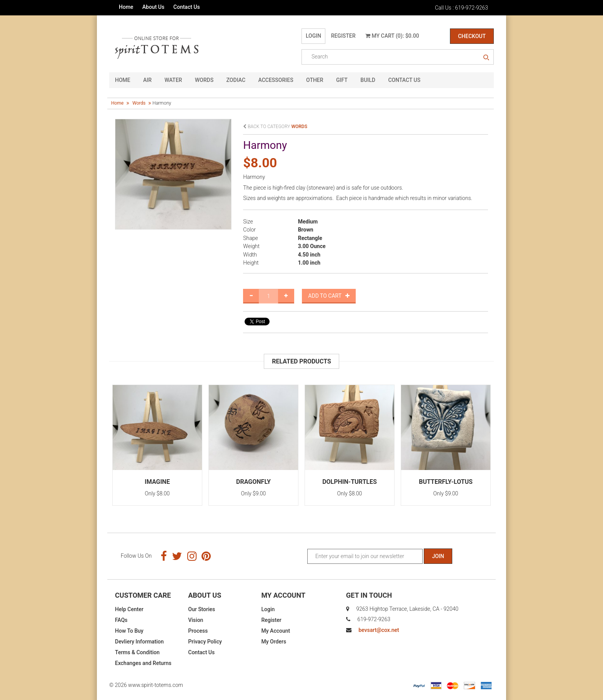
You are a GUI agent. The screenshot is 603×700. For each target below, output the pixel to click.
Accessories (276, 80)
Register (343, 36)
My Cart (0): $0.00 (392, 36)
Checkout (472, 36)
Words (204, 80)
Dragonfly (253, 482)
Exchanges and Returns (143, 663)
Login (313, 36)
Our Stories (202, 609)
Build (368, 80)
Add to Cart (329, 296)
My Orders (274, 642)
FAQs (121, 620)
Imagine (157, 482)
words (139, 103)
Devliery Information (139, 642)
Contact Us (187, 7)
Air (147, 80)
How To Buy (129, 631)
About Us (153, 7)
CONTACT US (404, 80)
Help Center (129, 609)
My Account (276, 631)
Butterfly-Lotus (446, 482)
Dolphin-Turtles (350, 482)
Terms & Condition (137, 652)
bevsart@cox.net (379, 630)
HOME (123, 80)
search (486, 58)
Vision (196, 620)
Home (126, 7)
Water (173, 80)
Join (438, 556)
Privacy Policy (205, 642)
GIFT (342, 80)
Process (198, 631)
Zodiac (236, 80)
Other (315, 80)
